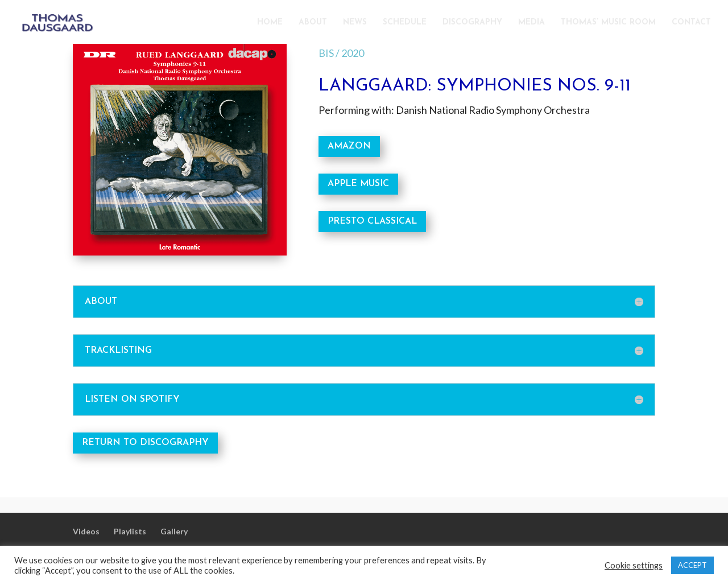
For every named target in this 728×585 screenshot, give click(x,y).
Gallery (174, 531)
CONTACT (691, 23)
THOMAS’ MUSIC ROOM (608, 23)
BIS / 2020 (341, 53)
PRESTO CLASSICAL (372, 221)
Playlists (130, 531)
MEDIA (531, 23)
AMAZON (349, 146)
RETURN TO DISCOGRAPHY (145, 443)
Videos (86, 531)
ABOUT (313, 23)
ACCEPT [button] (692, 565)
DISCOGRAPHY (472, 23)
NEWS (355, 23)
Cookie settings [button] (634, 565)
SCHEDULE (405, 23)
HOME (270, 23)
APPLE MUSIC (358, 184)
